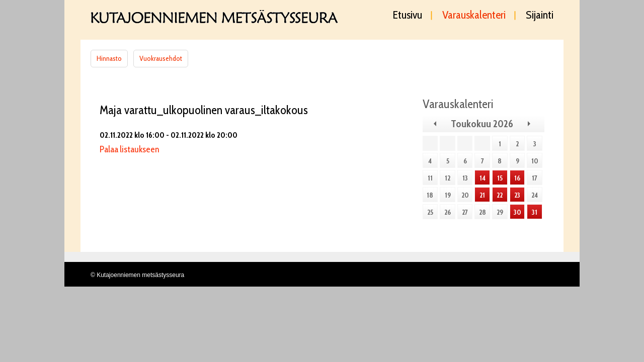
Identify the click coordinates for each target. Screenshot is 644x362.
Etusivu (408, 16)
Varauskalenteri (474, 16)
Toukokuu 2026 (482, 124)
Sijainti (540, 16)
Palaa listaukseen (129, 149)
